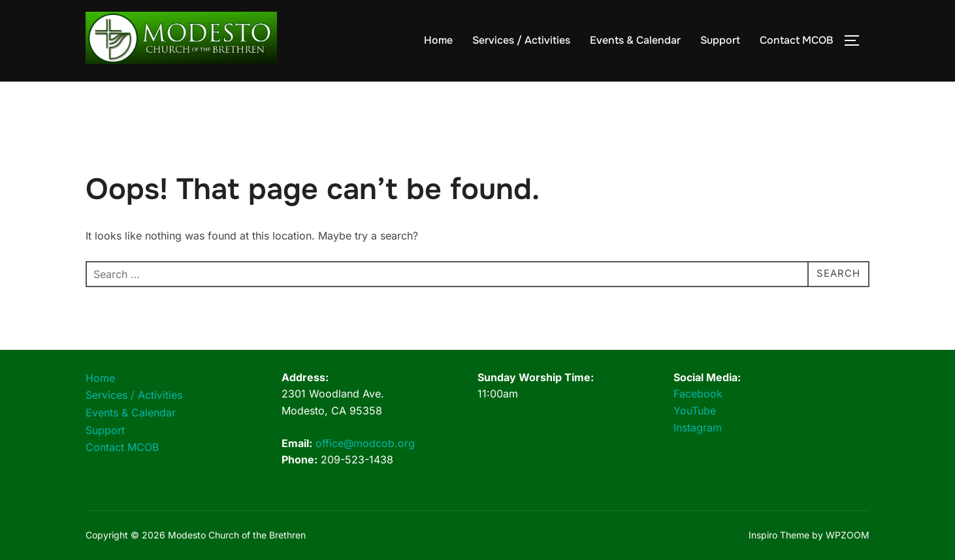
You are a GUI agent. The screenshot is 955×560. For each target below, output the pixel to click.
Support (720, 40)
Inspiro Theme (779, 535)
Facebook (698, 394)
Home (438, 40)
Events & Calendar (635, 40)
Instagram (698, 428)
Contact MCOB (797, 40)
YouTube (695, 411)
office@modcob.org (365, 443)
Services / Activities (521, 40)
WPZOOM (848, 535)
